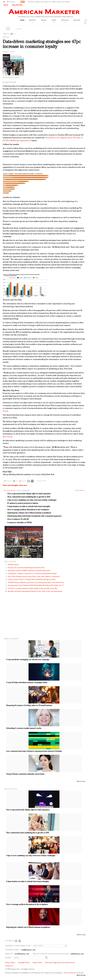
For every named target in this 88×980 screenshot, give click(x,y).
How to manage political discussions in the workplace (28, 510)
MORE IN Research (12, 639)
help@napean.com (28, 950)
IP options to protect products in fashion (23, 503)
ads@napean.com (77, 954)
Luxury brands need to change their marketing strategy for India (32, 580)
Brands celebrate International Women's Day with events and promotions (35, 591)
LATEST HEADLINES (23, 490)
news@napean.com (22, 954)
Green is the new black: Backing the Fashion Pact (26, 568)
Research (6, 37)
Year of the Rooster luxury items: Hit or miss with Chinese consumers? (34, 577)
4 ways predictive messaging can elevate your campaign (28, 660)
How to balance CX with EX (18, 519)
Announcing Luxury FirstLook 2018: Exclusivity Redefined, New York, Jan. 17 (36, 585)
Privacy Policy (10, 963)
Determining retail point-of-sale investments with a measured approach (34, 516)
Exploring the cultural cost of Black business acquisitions (29, 513)
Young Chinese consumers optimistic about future (25, 774)
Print (14, 34)
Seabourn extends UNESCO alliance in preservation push (29, 571)
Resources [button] (65, 21)
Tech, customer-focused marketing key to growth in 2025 (29, 497)
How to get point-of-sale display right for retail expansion (29, 494)
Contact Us (9, 966)
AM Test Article (13, 565)
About (6, 5)
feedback (71, 973)
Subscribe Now (17, 5)
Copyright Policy (24, 963)
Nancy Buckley (11, 82)
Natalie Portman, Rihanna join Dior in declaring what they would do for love (36, 583)
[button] (11, 2)
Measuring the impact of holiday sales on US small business (29, 706)
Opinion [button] (44, 21)
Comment (19, 29)
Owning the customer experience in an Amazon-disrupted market (32, 574)
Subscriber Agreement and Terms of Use (60, 963)
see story (7, 437)
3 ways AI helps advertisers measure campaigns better (27, 683)
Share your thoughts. (15, 485)
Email (8, 34)
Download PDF (41, 481)
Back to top (81, 781)
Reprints (24, 481)
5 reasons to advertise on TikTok (20, 523)
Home (22, 20)
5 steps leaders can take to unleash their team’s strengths (29, 507)
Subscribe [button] (77, 20)
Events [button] (54, 21)
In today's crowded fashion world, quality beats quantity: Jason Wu (33, 588)
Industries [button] (32, 21)
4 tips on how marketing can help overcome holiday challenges (32, 500)
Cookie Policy (37, 963)
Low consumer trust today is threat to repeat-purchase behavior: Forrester (34, 751)
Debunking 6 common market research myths (24, 728)
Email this (9, 481)
